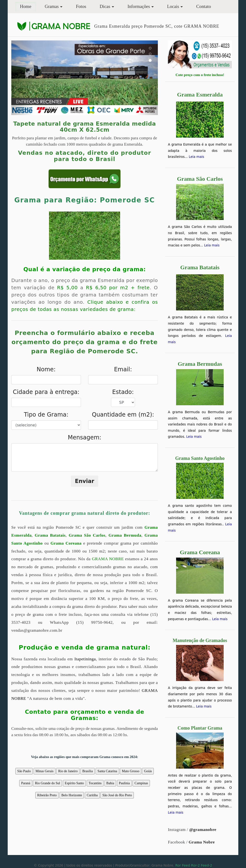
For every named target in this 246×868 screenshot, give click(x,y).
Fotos (81, 6)
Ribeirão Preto (47, 795)
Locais (173, 6)
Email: (123, 369)
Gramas (52, 6)
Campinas (141, 783)
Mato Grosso (131, 771)
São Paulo (24, 771)
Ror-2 (195, 865)
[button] (22, 78)
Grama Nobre (202, 842)
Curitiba (92, 795)
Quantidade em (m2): (123, 415)
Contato (204, 6)
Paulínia (124, 783)
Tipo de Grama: (46, 415)
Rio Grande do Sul (47, 783)
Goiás (148, 771)
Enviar (85, 481)
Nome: (46, 369)
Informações (139, 6)
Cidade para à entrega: (46, 392)
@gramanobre (203, 830)
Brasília (88, 771)
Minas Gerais (45, 771)
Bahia (110, 783)
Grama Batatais (50, 535)
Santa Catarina (107, 771)
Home (28, 6)
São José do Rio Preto (117, 795)
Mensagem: (84, 437)
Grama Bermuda (125, 535)
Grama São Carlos (87, 535)
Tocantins (95, 783)
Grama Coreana (66, 543)
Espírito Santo (74, 783)
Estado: (123, 392)
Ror (178, 865)
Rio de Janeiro (68, 771)
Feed (186, 865)
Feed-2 (206, 865)
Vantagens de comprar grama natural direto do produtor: (85, 513)
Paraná (26, 783)
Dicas (105, 6)
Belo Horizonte (72, 795)
